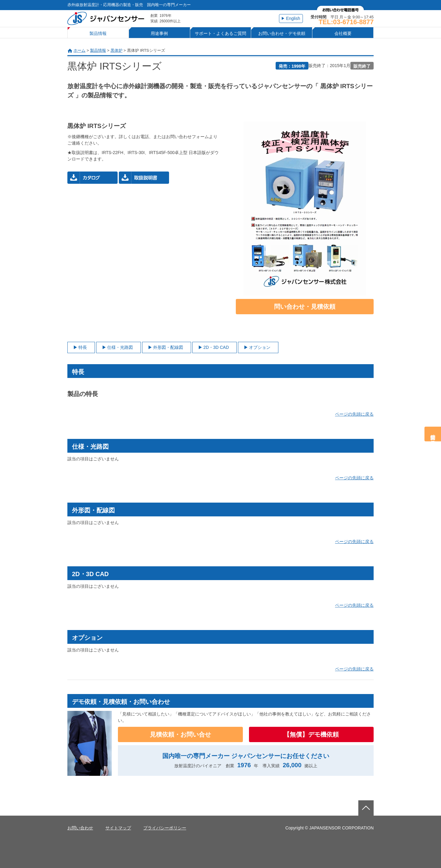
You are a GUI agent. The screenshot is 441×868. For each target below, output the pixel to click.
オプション (260, 347)
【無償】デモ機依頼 (311, 734)
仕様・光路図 (120, 347)
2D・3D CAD (216, 347)
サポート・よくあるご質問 (221, 33)
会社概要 (343, 33)
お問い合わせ (80, 828)
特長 (83, 347)
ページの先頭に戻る (354, 414)
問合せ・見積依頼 (433, 434)
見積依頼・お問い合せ (180, 734)
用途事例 (159, 33)
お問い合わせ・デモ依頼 (282, 33)
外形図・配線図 (168, 347)
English (293, 18)
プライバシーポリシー (165, 828)
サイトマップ (118, 828)
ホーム (79, 50)
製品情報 (98, 33)
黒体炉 (117, 50)
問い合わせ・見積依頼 (305, 307)
